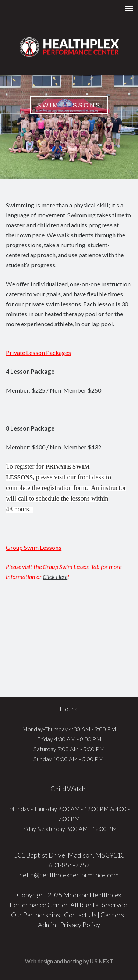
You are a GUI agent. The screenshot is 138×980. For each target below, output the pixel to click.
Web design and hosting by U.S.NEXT (69, 961)
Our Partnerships (36, 915)
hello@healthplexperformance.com (69, 875)
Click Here (55, 577)
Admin (47, 925)
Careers (112, 915)
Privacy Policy (80, 925)
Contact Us (81, 915)
